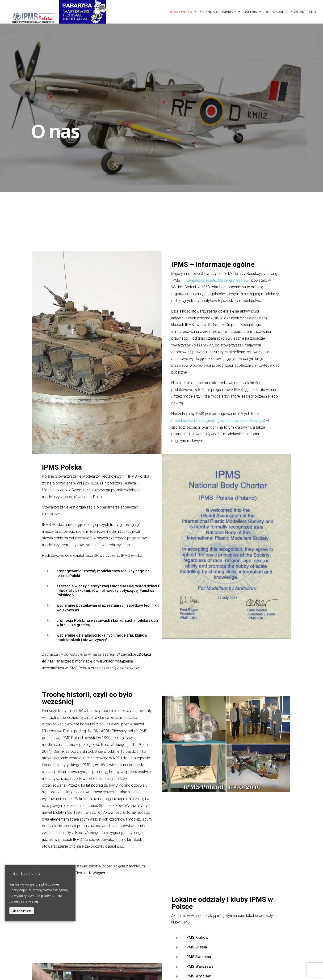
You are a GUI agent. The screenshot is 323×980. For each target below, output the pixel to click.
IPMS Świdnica (198, 957)
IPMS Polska (181, 12)
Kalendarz (209, 12)
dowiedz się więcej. (24, 901)
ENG (313, 12)
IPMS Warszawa (199, 966)
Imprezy (229, 12)
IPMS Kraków (197, 937)
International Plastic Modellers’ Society (217, 280)
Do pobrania (276, 12)
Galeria (250, 12)
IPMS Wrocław (198, 976)
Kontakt (298, 12)
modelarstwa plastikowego (241, 421)
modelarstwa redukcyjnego (194, 421)
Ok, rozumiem (22, 911)
